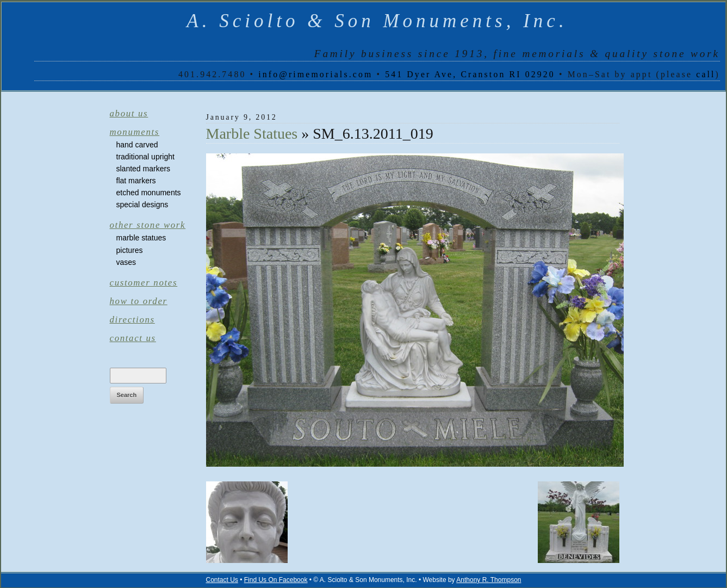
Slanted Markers (144, 169)
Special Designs (142, 205)
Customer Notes (144, 283)
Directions (132, 320)
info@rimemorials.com (315, 74)
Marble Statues (141, 238)
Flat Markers (136, 181)
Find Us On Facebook (276, 580)
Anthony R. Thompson (489, 580)
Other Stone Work (148, 225)
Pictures (130, 250)
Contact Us (133, 338)
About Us (129, 113)
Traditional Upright (145, 157)
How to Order (139, 301)
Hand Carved (137, 145)
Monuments (135, 132)
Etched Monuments (149, 193)
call (706, 74)
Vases (126, 262)
